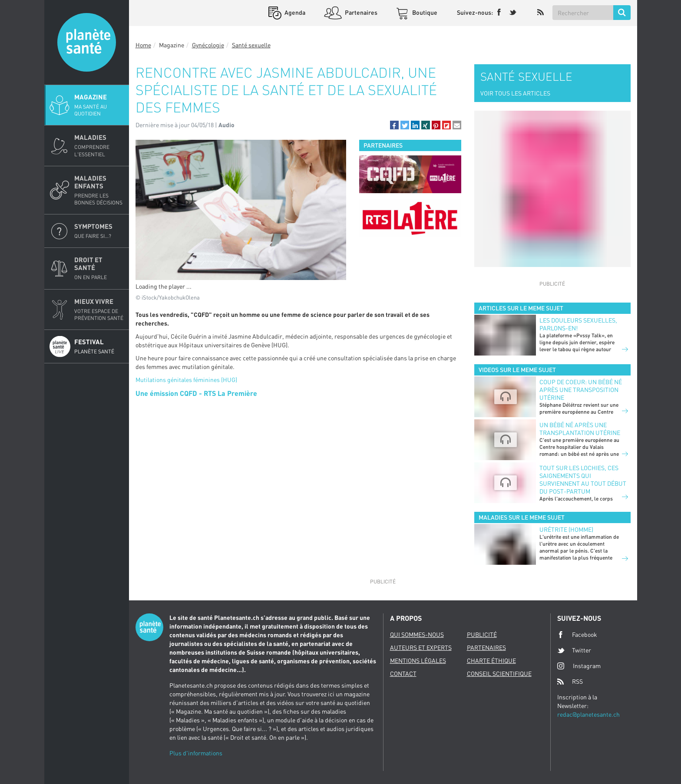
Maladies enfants (99, 190)
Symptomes (99, 231)
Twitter (574, 650)
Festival (99, 346)
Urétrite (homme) (566, 529)
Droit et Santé (99, 268)
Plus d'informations (196, 753)
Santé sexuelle (251, 45)
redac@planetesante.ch (588, 714)
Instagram (579, 666)
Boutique (424, 12)
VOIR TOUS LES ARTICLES (515, 93)
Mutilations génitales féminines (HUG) (186, 380)
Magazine (99, 105)
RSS (570, 682)
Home (143, 45)
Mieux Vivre (99, 310)
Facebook (577, 635)
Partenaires (360, 12)
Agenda (294, 12)
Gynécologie (208, 45)
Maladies (99, 145)
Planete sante (87, 42)
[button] (394, 125)
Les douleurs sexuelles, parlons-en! (578, 324)
